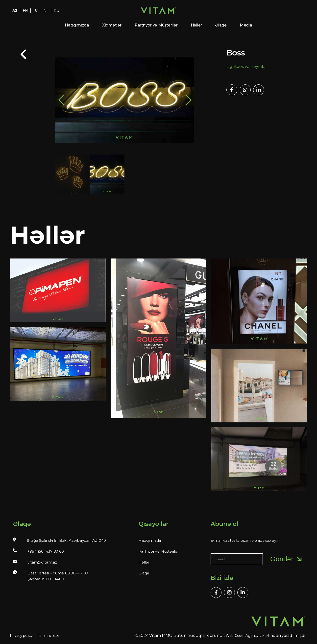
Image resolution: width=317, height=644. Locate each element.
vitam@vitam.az (42, 562)
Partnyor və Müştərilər (156, 25)
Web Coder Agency (242, 636)
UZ (36, 11)
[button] (188, 100)
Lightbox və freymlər (247, 66)
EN (25, 11)
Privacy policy (21, 636)
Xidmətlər (112, 25)
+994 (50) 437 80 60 (46, 551)
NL (46, 11)
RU (56, 11)
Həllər (196, 25)
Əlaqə (221, 25)
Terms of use (49, 636)
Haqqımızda (77, 25)
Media (246, 25)
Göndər (287, 559)
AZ (15, 11)
